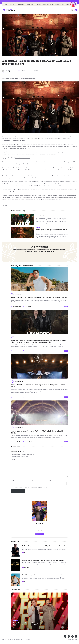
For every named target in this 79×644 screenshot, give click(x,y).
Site (50, 480)
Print (5, 205)
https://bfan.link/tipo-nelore (23, 158)
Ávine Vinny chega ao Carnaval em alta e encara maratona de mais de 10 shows (39, 298)
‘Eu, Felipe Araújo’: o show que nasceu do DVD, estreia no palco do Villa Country (44, 546)
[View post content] (39, 35)
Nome (13, 480)
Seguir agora (65, 4)
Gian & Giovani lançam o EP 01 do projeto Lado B (49, 216)
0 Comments (37, 72)
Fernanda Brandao (10, 72)
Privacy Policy (71, 640)
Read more (27, 553)
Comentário (14, 459)
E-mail (32, 480)
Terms (76, 640)
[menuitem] (6, 4)
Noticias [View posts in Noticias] (66, 306)
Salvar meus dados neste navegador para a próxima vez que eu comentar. (30, 487)
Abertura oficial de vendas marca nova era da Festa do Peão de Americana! (43, 560)
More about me (39, 534)
